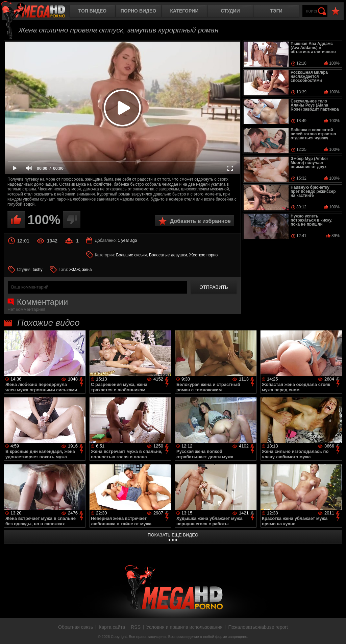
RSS (136, 627)
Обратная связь (76, 627)
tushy (38, 270)
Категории (184, 11)
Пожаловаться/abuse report (258, 627)
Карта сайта (112, 627)
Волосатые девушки (168, 255)
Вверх (336, 631)
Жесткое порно (203, 255)
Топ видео (92, 11)
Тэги (276, 11)
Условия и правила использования (184, 627)
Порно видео (139, 11)
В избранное (336, 11)
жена (87, 270)
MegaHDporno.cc (39, 12)
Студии (230, 11)
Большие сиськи (132, 255)
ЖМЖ (75, 270)
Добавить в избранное (200, 221)
